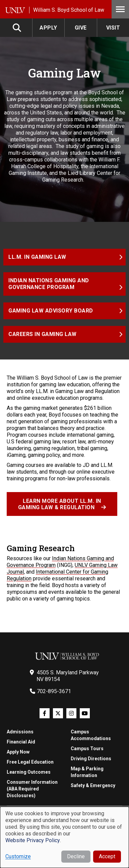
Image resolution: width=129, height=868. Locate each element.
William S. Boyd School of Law (69, 10)
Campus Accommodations (91, 735)
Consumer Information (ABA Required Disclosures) (32, 789)
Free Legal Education (30, 762)
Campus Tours (87, 749)
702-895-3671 (54, 691)
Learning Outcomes (29, 772)
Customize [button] (18, 856)
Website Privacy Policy (33, 840)
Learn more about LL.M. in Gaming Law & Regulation (60, 504)
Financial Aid (21, 742)
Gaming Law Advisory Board (51, 311)
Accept (107, 856)
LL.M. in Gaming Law (37, 257)
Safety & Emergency (93, 785)
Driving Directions (91, 759)
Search (17, 28)
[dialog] (64, 837)
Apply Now (18, 752)
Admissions (20, 732)
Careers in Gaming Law (43, 334)
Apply (48, 28)
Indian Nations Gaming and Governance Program (49, 284)
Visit (113, 28)
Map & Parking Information (87, 772)
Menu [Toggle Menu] (120, 9)
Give (81, 28)
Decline (76, 856)
